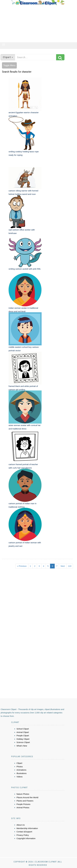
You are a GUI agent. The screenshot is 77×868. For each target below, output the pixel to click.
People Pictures (23, 804)
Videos (20, 777)
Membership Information (27, 828)
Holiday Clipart (23, 739)
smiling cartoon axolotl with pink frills (25, 269)
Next (63, 566)
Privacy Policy (23, 835)
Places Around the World (27, 797)
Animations (21, 770)
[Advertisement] (38, 24)
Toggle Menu (9, 65)
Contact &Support (24, 832)
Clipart (19, 763)
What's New (22, 746)
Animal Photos (23, 807)
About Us (21, 825)
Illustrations (22, 773)
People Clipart (23, 736)
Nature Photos (23, 794)
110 (70, 566)
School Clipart (23, 729)
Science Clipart (23, 742)
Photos (20, 767)
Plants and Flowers (25, 801)
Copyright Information (26, 838)
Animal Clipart (23, 732)
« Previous (22, 566)
